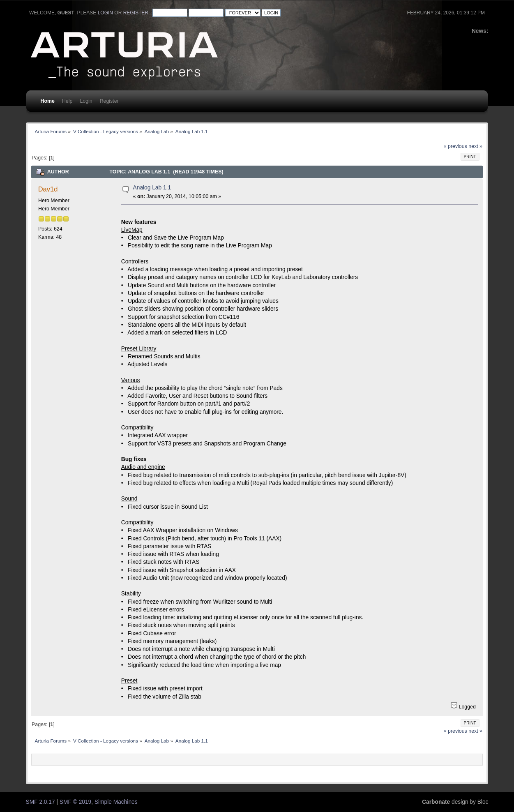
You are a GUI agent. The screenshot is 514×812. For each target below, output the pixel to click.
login (105, 13)
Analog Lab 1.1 (152, 188)
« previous (455, 146)
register (136, 13)
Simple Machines (116, 802)
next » (475, 146)
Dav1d (48, 189)
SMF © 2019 (75, 802)
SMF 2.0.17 (40, 802)
